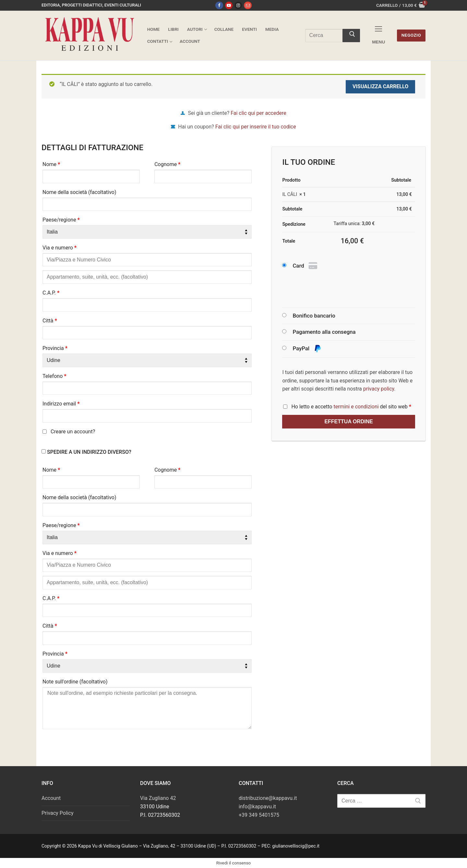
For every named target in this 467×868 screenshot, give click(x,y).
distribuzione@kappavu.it (268, 798)
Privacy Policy (58, 813)
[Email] (248, 5)
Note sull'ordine (75, 682)
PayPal (307, 349)
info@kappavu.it (257, 807)
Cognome (167, 164)
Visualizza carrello (380, 86)
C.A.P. (51, 293)
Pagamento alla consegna (324, 332)
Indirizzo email (61, 404)
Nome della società (79, 192)
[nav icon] (378, 36)
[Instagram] (238, 5)
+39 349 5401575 (259, 815)
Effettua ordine (349, 422)
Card (306, 266)
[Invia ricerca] (351, 36)
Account (51, 798)
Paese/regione (61, 220)
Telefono (54, 376)
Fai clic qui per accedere (258, 113)
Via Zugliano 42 (158, 798)
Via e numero (60, 248)
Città (50, 321)
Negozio (411, 35)
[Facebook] (219, 5)
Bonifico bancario (314, 316)
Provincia (55, 348)
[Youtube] (229, 5)
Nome (51, 164)
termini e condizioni (356, 407)
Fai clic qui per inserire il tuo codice (256, 127)
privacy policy (379, 389)
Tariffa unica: (354, 224)
